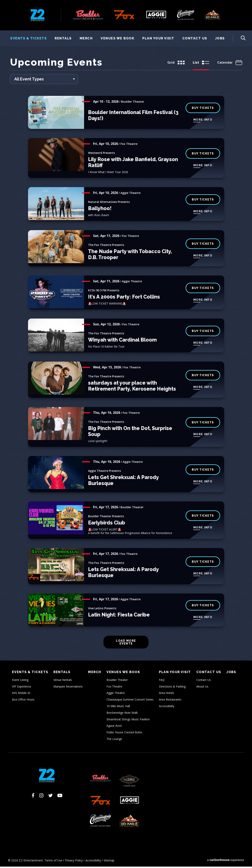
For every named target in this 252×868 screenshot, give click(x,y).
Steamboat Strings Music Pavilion (128, 720)
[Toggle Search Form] (239, 39)
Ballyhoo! (100, 210)
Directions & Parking (172, 688)
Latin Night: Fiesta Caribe (119, 616)
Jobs (220, 38)
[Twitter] (50, 797)
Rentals (63, 38)
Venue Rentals (63, 681)
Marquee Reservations (68, 688)
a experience (226, 861)
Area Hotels (167, 694)
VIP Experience (22, 688)
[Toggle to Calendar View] (230, 64)
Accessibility (167, 707)
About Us (202, 688)
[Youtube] (60, 797)
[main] (126, 359)
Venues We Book (117, 38)
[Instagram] (41, 797)
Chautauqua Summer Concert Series (130, 701)
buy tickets (203, 155)
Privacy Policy (74, 861)
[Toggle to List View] (201, 64)
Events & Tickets (29, 38)
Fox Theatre (114, 688)
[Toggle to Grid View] (176, 64)
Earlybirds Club (107, 524)
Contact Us (195, 38)
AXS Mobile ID (21, 694)
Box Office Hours (23, 701)
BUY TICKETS (203, 109)
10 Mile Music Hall (118, 707)
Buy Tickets (203, 201)
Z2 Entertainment (38, 15)
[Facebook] (33, 797)
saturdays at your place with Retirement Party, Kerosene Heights (132, 387)
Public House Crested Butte (124, 734)
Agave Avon (114, 727)
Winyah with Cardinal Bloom (122, 341)
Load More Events (126, 643)
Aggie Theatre (116, 694)
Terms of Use (53, 861)
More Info (203, 121)
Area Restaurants (170, 701)
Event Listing (20, 681)
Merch (86, 38)
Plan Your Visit (158, 38)
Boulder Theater (117, 681)
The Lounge (114, 740)
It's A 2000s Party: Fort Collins (124, 298)
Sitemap (109, 861)
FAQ (162, 681)
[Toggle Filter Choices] (44, 80)
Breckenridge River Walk (122, 714)
